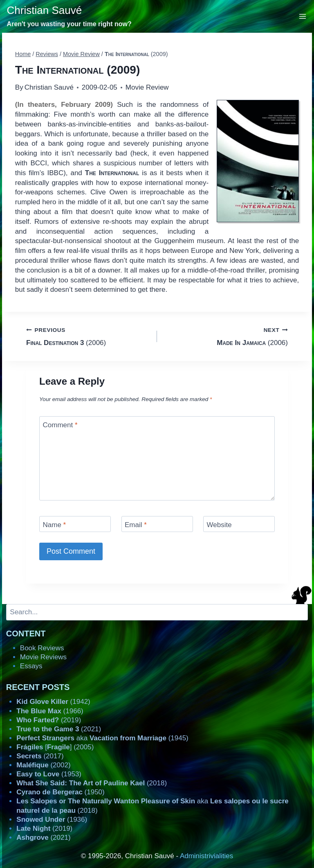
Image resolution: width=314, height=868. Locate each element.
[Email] (157, 524)
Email (136, 525)
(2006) (88, 336)
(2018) (92, 783)
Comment (60, 425)
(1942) (53, 702)
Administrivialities (206, 856)
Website (219, 525)
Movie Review (147, 87)
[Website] (239, 524)
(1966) (50, 711)
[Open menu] (303, 16)
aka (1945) (102, 738)
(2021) (59, 729)
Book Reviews (42, 648)
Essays (31, 666)
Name (55, 525)
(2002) (43, 765)
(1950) (60, 792)
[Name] (75, 524)
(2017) (40, 756)
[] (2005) (55, 747)
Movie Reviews (43, 657)
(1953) (49, 774)
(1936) (52, 820)
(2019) (49, 720)
